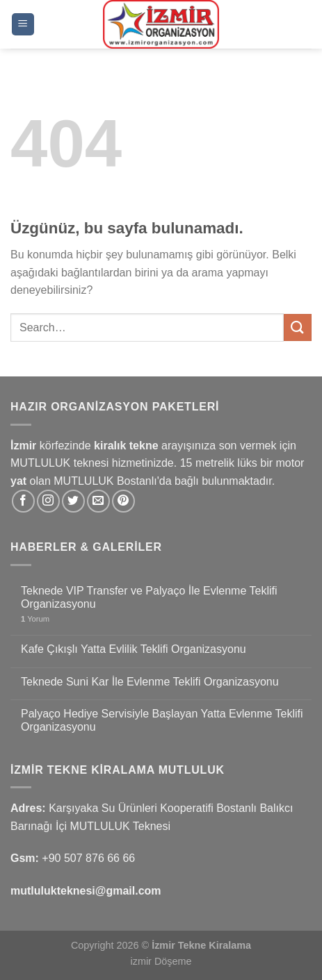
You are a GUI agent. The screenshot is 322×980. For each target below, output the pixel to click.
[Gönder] (298, 327)
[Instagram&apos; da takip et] (48, 501)
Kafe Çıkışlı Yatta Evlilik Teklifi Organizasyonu (134, 649)
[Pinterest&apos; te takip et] (123, 501)
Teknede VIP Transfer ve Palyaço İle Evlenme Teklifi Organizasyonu (149, 597)
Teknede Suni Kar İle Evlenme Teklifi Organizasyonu (150, 682)
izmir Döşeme (161, 961)
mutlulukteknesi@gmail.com (86, 891)
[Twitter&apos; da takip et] (73, 501)
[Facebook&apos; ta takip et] (23, 501)
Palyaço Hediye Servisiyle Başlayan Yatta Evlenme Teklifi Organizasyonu (162, 720)
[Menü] (23, 25)
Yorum (35, 619)
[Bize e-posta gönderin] (98, 501)
